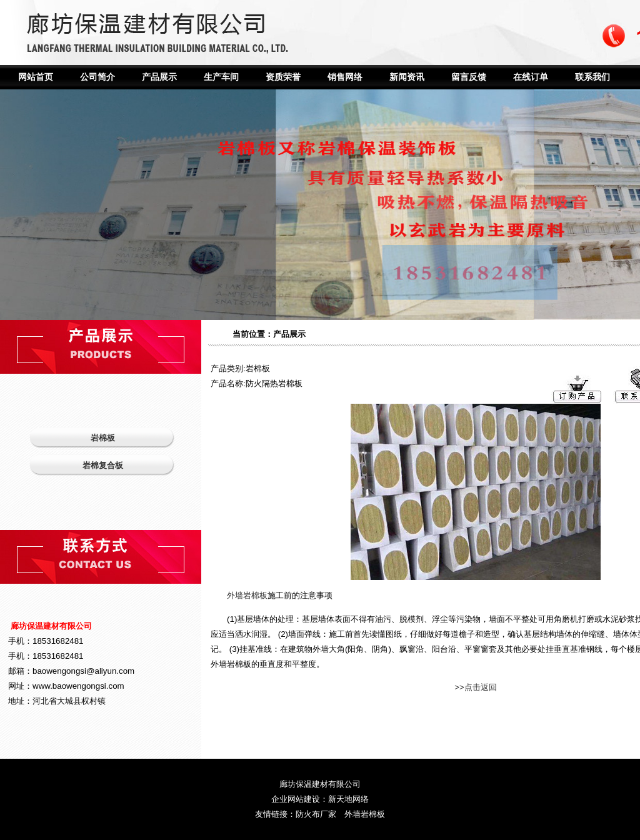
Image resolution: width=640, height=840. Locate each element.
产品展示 (159, 77)
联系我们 (592, 77)
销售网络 (345, 77)
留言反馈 (469, 77)
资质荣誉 (283, 77)
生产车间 (221, 77)
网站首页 (36, 77)
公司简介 (97, 77)
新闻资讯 (407, 77)
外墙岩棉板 (247, 595)
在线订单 (531, 77)
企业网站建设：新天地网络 (320, 799)
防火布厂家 (316, 814)
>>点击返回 (476, 687)
